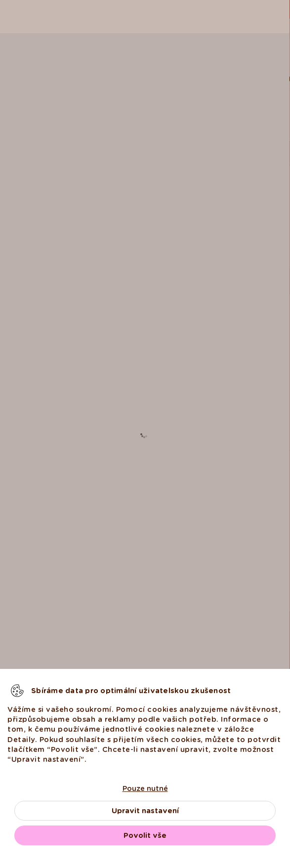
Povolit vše (145, 835)
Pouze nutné (145, 788)
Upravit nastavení (145, 811)
